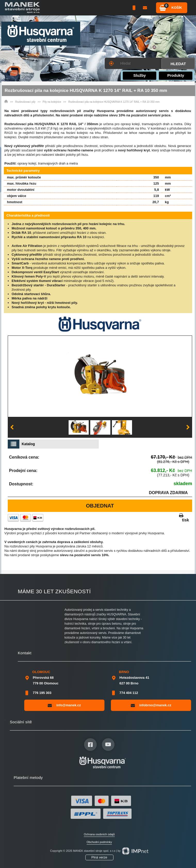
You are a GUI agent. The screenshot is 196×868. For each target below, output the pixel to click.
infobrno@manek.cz (151, 705)
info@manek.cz (64, 705)
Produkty (176, 75)
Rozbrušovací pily (25, 102)
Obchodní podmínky (99, 842)
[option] (100, 376)
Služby (140, 75)
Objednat (100, 506)
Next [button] (188, 427)
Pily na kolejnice (52, 102)
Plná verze (99, 857)
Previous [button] (12, 427)
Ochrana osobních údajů (99, 834)
